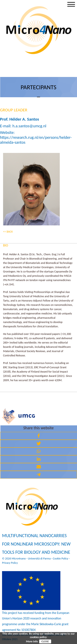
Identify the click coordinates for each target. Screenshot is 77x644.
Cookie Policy (60, 559)
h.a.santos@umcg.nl (29, 126)
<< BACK (8, 232)
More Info (32, 641)
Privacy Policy (10, 563)
